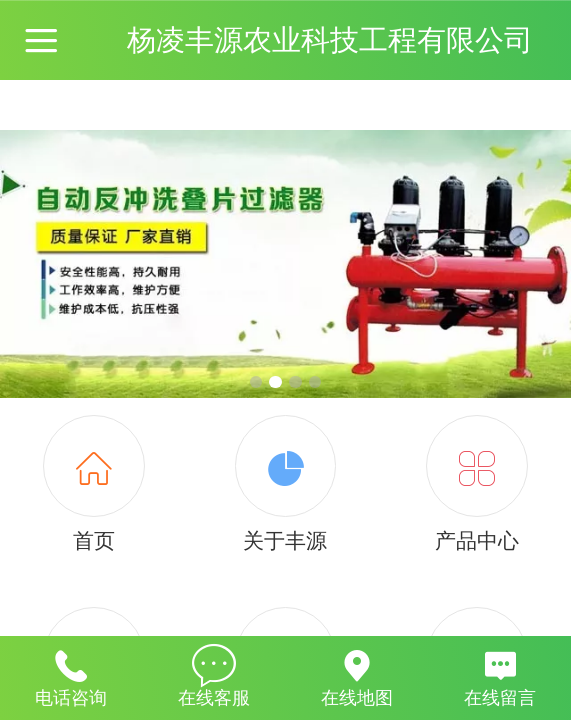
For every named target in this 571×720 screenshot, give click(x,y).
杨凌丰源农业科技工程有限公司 (330, 40)
